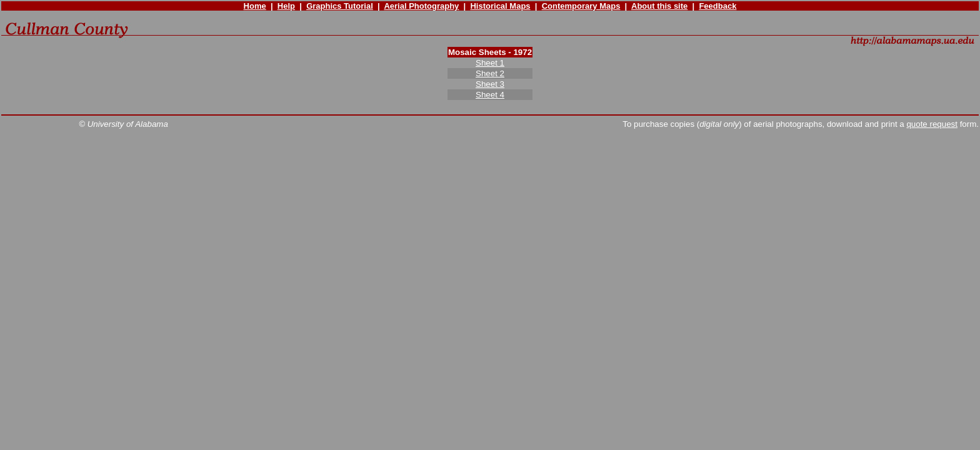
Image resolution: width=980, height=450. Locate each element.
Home (255, 6)
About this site (659, 6)
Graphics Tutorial (340, 6)
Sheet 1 (490, 63)
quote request (932, 124)
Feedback (717, 6)
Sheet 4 (490, 95)
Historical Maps (500, 6)
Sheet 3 (490, 84)
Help (286, 6)
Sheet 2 (490, 73)
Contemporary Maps (581, 6)
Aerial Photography (421, 6)
